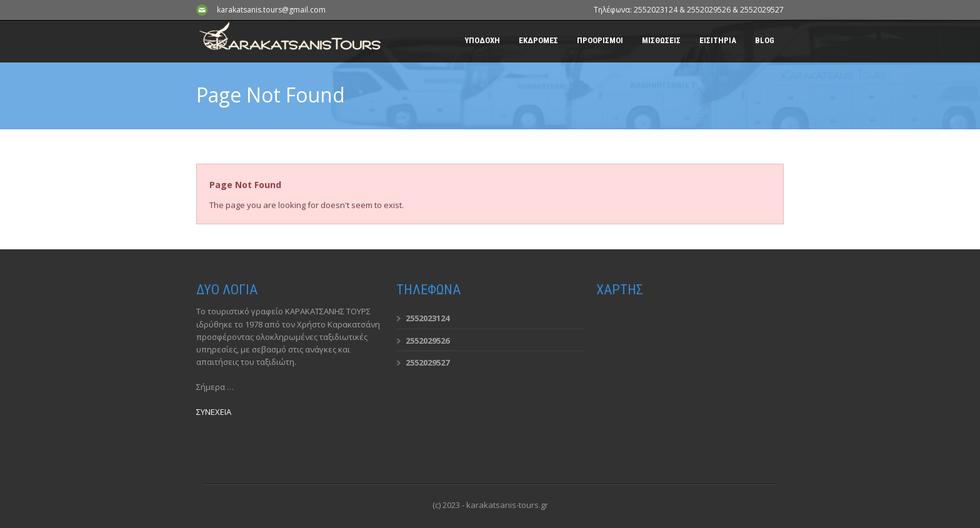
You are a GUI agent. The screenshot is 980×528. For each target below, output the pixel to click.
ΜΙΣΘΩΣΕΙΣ (661, 40)
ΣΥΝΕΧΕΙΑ (214, 412)
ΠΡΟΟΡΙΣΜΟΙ (600, 40)
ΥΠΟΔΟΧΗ (482, 40)
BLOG (765, 40)
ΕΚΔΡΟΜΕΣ (538, 40)
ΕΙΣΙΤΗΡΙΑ (718, 40)
